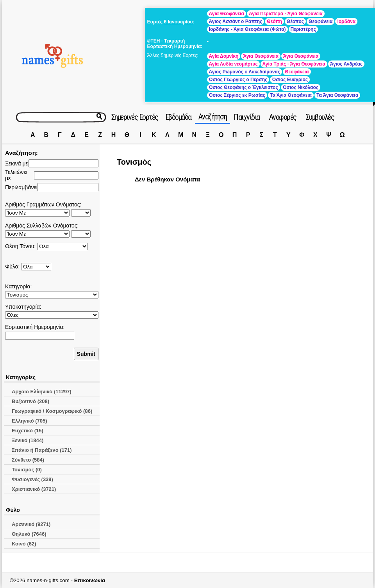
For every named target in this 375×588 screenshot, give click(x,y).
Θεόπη (274, 21)
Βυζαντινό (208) (30, 401)
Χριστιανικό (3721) (34, 489)
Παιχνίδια (247, 117)
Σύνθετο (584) (28, 460)
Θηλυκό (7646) (29, 534)
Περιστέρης (303, 29)
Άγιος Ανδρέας (346, 64)
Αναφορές (283, 117)
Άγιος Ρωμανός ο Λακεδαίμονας (245, 72)
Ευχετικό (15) (28, 431)
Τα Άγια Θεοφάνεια (291, 95)
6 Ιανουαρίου (178, 22)
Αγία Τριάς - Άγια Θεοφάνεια (294, 64)
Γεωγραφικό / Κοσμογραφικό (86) (52, 411)
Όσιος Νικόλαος (301, 87)
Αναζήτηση (213, 117)
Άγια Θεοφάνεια (227, 14)
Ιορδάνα (346, 21)
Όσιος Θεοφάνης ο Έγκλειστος (244, 87)
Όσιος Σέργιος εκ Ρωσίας (237, 95)
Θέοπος (295, 21)
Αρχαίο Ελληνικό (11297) (42, 392)
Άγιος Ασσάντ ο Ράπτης (236, 21)
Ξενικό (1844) (28, 440)
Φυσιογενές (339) (32, 479)
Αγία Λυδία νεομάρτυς (233, 64)
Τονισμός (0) (27, 470)
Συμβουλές (320, 117)
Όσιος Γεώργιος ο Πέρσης (238, 80)
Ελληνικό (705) (29, 421)
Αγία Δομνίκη (224, 56)
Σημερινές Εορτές (135, 117)
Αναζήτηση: (21, 153)
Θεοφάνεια (321, 21)
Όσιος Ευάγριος (290, 80)
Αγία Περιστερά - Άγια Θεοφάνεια (286, 14)
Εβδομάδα (178, 117)
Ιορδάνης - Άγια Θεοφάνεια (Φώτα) (247, 29)
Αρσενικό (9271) (31, 524)
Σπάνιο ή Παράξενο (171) (42, 450)
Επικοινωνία (90, 580)
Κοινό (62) (24, 544)
